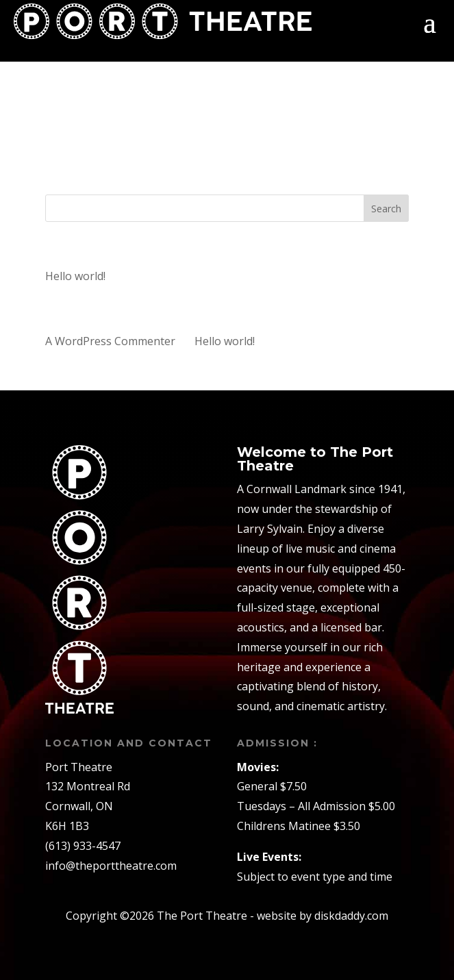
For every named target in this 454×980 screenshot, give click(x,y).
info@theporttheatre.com (111, 866)
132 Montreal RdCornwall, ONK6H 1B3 (88, 806)
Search (386, 209)
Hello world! (75, 276)
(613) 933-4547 (83, 846)
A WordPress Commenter (110, 341)
